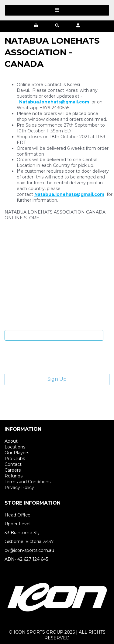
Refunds (14, 476)
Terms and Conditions (28, 482)
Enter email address (54, 325)
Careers (13, 470)
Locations (15, 447)
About (11, 441)
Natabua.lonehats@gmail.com (54, 102)
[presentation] (51, 357)
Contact (13, 464)
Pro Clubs (15, 459)
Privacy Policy (19, 487)
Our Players (17, 453)
